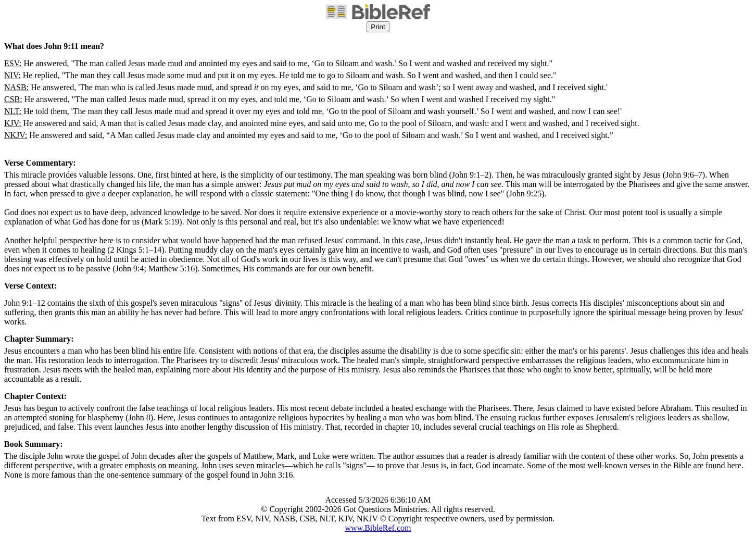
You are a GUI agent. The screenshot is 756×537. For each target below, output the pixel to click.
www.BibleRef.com (378, 528)
